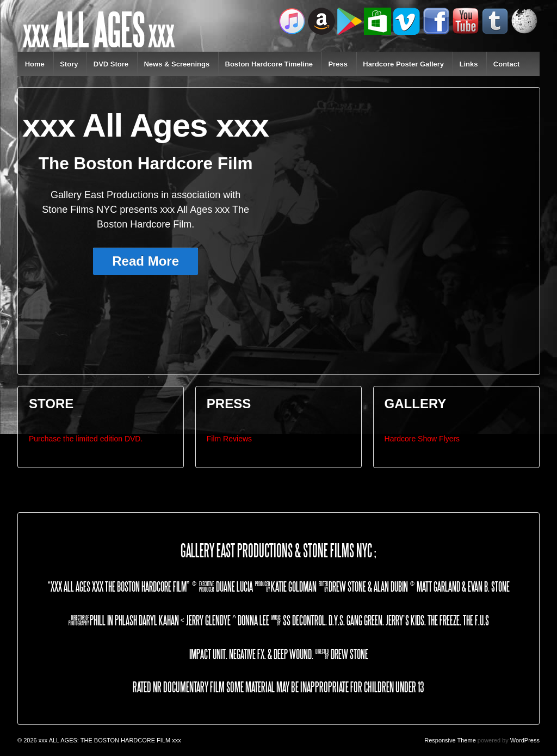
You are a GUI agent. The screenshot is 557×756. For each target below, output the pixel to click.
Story (69, 64)
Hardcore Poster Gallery (403, 64)
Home (35, 64)
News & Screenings (177, 64)
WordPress (525, 740)
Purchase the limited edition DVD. (86, 439)
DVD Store (111, 64)
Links (468, 64)
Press (338, 64)
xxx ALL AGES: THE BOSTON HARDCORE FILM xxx (109, 740)
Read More (146, 261)
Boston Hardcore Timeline (269, 64)
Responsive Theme (450, 740)
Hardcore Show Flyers (422, 439)
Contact (506, 64)
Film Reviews (229, 439)
